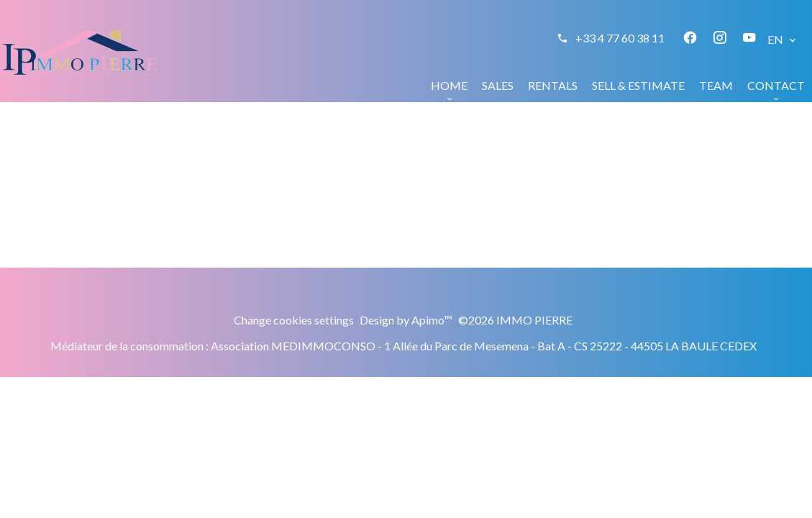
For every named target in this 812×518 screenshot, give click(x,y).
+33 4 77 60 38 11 (620, 38)
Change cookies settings (294, 320)
